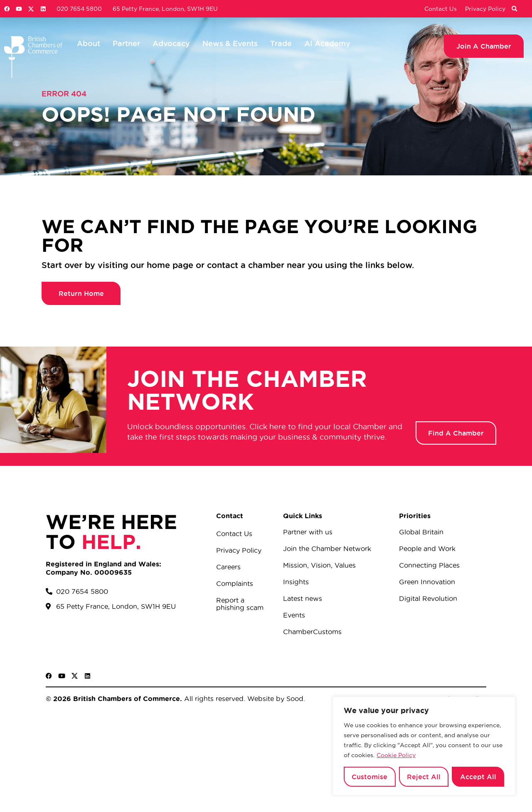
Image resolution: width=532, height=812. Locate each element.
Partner (126, 43)
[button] (514, 9)
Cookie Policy (396, 755)
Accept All (478, 777)
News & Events (230, 43)
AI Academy (327, 43)
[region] (424, 746)
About (89, 43)
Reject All (424, 777)
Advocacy (171, 43)
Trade (281, 43)
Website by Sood (274, 699)
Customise (369, 777)
